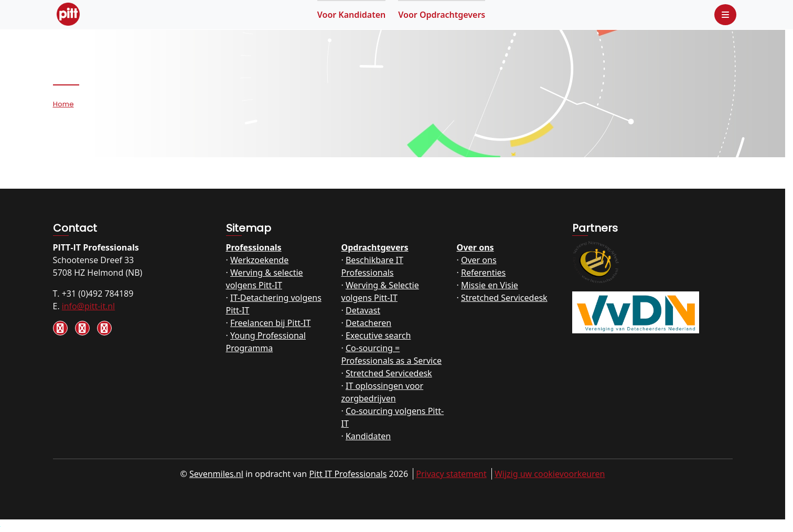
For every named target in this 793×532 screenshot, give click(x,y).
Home (63, 104)
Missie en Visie (490, 285)
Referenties (483, 273)
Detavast (363, 310)
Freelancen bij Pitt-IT (270, 323)
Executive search (378, 335)
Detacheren (368, 323)
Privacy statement (451, 474)
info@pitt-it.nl (88, 306)
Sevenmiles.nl (216, 474)
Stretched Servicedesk (389, 373)
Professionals (254, 247)
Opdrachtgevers (442, 15)
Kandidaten (352, 15)
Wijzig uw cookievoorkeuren (550, 474)
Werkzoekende (259, 260)
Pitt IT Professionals (348, 474)
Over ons (475, 247)
